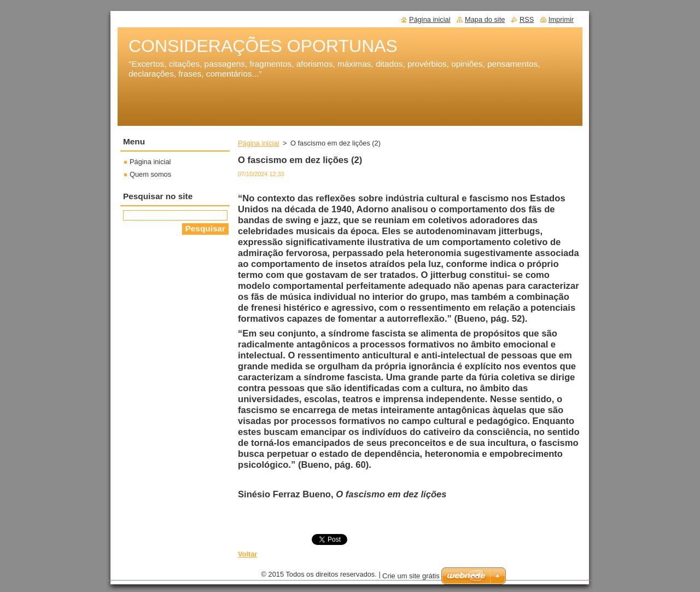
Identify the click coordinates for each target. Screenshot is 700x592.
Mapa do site (485, 19)
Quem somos (150, 174)
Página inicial (258, 143)
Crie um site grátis (411, 579)
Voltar (247, 554)
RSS (527, 19)
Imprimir (561, 19)
